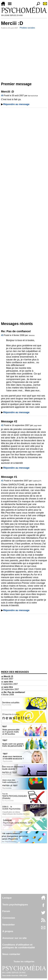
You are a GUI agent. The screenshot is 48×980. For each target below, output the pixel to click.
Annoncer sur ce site (14, 938)
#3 (2, 335)
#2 (2, 425)
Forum (6, 911)
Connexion (9, 918)
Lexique (7, 898)
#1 (2, 481)
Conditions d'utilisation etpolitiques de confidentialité (19, 946)
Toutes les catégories (24, 962)
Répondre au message (16, 104)
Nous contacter (11, 954)
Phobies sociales (27, 28)
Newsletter (9, 925)
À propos (8, 931)
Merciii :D (7, 676)
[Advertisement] (24, 55)
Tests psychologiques (15, 905)
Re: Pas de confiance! (13, 692)
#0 (2, 96)
